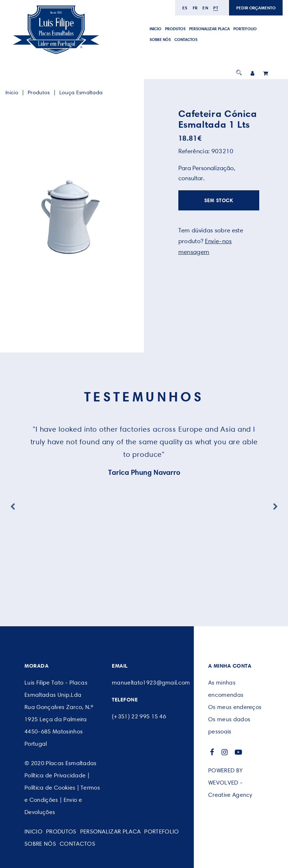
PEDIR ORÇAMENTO (256, 8)
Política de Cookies (50, 788)
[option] (69, 217)
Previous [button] (13, 507)
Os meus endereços (235, 707)
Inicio (156, 29)
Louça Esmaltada (81, 92)
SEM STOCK (219, 200)
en (205, 8)
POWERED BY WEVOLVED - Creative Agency (230, 783)
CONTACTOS (186, 40)
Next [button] (275, 507)
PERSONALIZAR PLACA (209, 29)
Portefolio (245, 29)
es (185, 8)
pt (216, 8)
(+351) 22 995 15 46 (139, 716)
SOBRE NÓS (160, 40)
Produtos (175, 29)
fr (195, 8)
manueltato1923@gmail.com (151, 683)
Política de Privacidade (55, 775)
